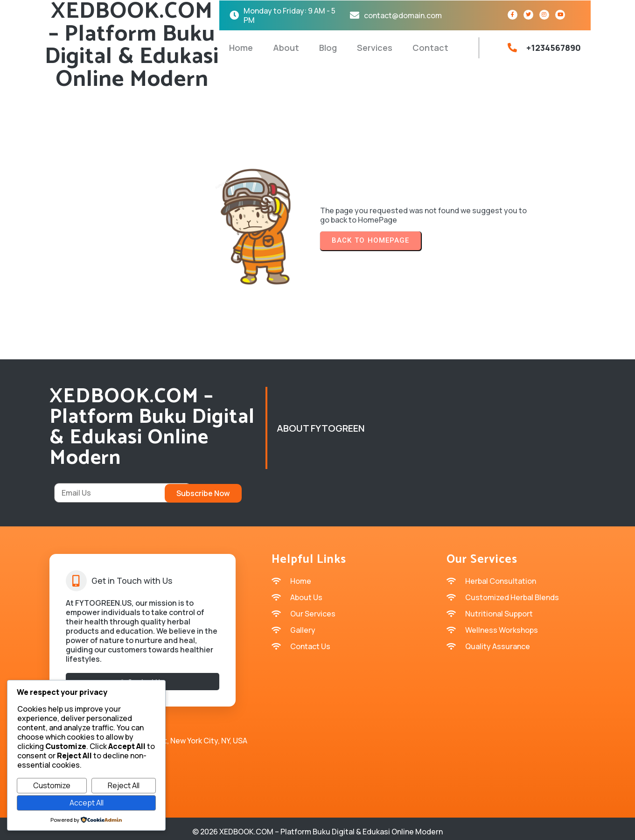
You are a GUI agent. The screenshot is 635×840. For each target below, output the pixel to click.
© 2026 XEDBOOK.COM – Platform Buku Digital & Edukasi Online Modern (317, 826)
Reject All (124, 785)
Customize (52, 785)
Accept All (87, 803)
